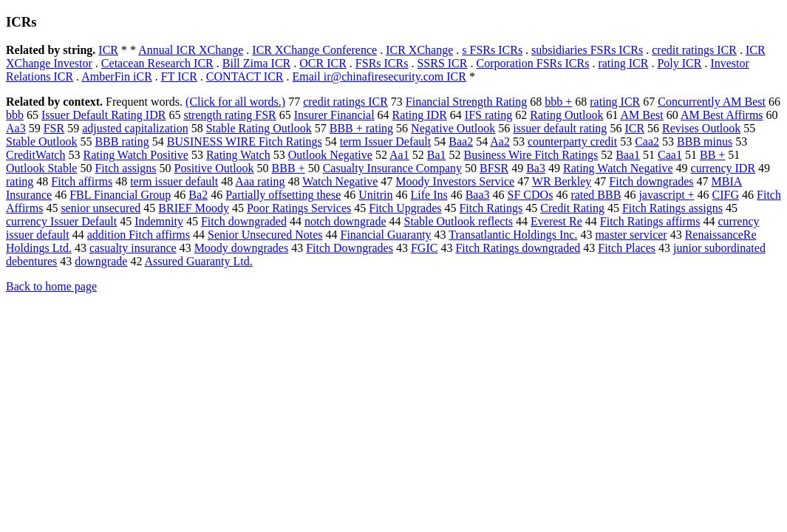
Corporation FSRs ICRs (532, 63)
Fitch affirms (82, 181)
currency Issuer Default (61, 221)
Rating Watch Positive (135, 155)
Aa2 (500, 141)
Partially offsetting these (283, 195)
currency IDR (723, 168)
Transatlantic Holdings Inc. (513, 235)
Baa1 (628, 155)
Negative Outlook (453, 128)
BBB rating (122, 141)
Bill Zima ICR (256, 63)
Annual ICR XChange (191, 50)
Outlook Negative (330, 155)
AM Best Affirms (722, 115)
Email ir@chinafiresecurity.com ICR (379, 76)
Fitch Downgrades (350, 248)
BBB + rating (361, 128)
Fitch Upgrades (405, 208)
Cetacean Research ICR (157, 63)
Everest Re (556, 221)
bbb (15, 115)
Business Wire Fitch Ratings (531, 155)
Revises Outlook (701, 128)
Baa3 (478, 195)
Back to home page (51, 286)
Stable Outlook (41, 141)
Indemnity (159, 221)
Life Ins (429, 195)
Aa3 (16, 128)
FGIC (424, 248)
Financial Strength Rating (466, 102)
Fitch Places (627, 248)
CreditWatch (35, 155)
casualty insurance (133, 248)
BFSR (494, 168)
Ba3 (536, 168)
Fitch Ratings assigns (672, 208)
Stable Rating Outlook (259, 128)
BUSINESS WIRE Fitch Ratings (245, 141)
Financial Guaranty (386, 235)
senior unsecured (100, 208)
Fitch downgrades (651, 181)
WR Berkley (562, 181)
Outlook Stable (41, 168)
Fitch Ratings (491, 208)
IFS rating (488, 115)
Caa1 (670, 155)
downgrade (101, 261)
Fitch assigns (125, 168)
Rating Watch (238, 155)
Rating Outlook (566, 115)
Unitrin (375, 195)
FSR (54, 128)
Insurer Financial (334, 115)
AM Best (642, 115)
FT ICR (179, 76)
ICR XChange (419, 50)
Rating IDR (420, 115)
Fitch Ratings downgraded (518, 248)
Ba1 (437, 155)
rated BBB (596, 195)
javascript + (666, 195)
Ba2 (198, 195)
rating (20, 181)
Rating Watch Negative (618, 168)
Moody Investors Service (455, 181)
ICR (108, 50)
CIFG (726, 195)
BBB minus (705, 141)
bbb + (558, 102)
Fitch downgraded (244, 221)
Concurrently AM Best (712, 102)
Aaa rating (260, 181)
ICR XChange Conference (314, 50)
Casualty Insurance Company (392, 168)
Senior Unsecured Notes (265, 235)
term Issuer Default (386, 141)
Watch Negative (340, 181)
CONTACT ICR (245, 76)
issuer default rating (560, 128)
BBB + (289, 168)
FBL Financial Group (120, 195)
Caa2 (647, 141)
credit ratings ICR (694, 50)
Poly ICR (679, 63)
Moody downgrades (242, 248)
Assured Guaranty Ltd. (199, 261)
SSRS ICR (442, 63)
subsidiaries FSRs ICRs (587, 50)
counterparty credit (572, 141)
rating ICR (623, 63)
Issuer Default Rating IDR (103, 115)
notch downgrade (345, 221)
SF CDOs (531, 195)
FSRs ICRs (382, 63)
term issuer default (174, 181)
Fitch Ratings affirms (650, 221)
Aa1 (399, 155)
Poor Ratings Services (299, 208)
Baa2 (461, 141)
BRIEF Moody (194, 208)
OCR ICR (323, 63)
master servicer (631, 235)
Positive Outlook (214, 168)
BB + (712, 155)
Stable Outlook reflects (459, 221)
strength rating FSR (229, 115)
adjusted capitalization (135, 128)
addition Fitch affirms (139, 235)
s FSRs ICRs (492, 50)
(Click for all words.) (235, 102)
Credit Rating (572, 208)
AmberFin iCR (117, 76)
